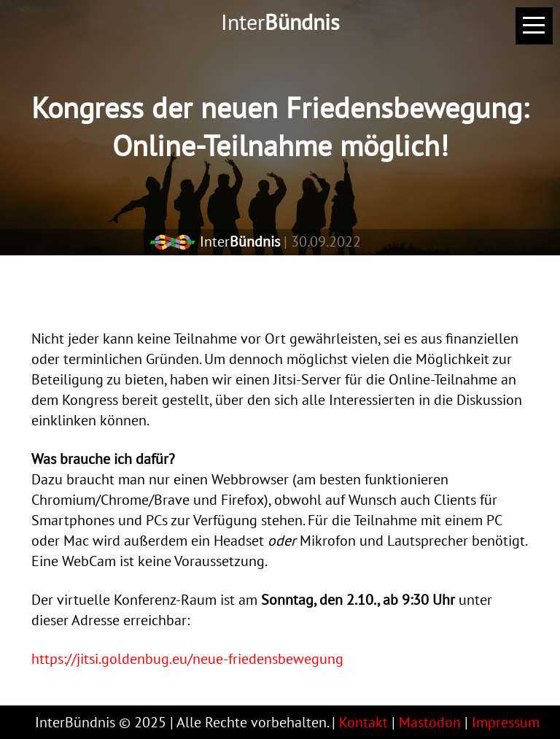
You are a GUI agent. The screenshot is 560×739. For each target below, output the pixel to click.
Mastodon (430, 722)
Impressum (506, 722)
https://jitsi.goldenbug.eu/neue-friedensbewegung (187, 659)
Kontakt (363, 722)
